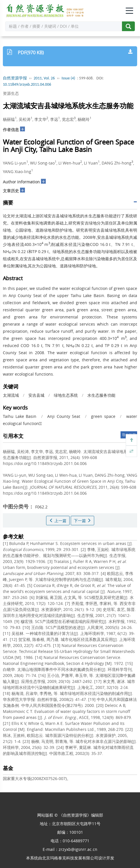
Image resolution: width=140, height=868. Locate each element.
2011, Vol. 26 (44, 78)
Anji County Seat (64, 416)
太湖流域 (11, 395)
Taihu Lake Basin (20, 416)
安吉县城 (36, 395)
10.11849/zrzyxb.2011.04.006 (27, 84)
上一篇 (58, 521)
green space (103, 416)
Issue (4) (68, 78)
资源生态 (11, 93)
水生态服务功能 (101, 395)
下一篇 (82, 521)
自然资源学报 (15, 78)
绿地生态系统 (66, 395)
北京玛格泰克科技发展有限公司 (70, 858)
